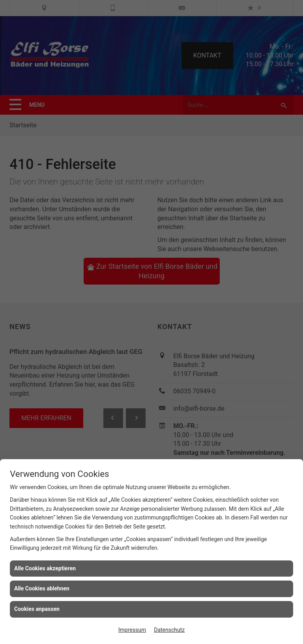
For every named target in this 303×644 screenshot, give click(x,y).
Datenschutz (169, 630)
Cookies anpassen (37, 609)
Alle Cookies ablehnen (42, 588)
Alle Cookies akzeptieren (45, 568)
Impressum (132, 630)
